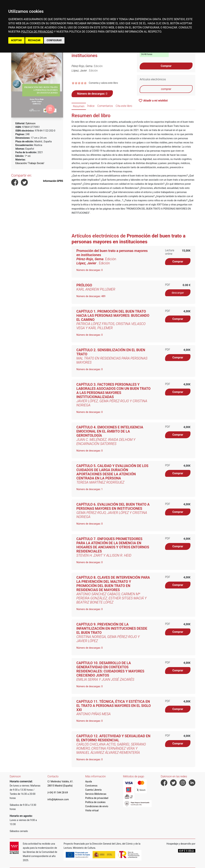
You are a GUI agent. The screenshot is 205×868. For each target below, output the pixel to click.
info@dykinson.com (58, 799)
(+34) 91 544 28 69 (58, 793)
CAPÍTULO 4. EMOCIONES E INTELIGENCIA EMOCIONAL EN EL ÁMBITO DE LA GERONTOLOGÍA (110, 431)
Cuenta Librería (93, 790)
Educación (21, 163)
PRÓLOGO (84, 285)
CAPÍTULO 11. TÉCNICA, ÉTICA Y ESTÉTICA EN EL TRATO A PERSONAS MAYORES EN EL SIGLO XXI (114, 706)
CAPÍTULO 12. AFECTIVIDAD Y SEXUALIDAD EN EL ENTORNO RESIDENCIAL (113, 738)
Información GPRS (53, 181)
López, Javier (80, 71)
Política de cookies (95, 802)
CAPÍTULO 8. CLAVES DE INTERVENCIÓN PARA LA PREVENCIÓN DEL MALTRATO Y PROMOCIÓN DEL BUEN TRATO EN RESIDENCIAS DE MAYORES (113, 584)
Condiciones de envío (97, 806)
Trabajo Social (36, 163)
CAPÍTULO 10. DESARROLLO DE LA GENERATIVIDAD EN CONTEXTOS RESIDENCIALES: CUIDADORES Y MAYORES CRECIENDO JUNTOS (110, 669)
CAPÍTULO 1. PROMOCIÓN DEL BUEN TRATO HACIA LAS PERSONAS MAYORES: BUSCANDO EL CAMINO (113, 316)
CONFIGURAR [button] (54, 40)
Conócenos (91, 786)
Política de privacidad (97, 798)
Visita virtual (92, 810)
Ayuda (89, 781)
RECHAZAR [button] (34, 40)
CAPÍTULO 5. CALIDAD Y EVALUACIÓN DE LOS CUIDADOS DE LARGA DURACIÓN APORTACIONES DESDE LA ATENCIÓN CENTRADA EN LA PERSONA (112, 472)
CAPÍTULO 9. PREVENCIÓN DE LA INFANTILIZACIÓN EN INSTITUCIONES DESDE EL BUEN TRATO (112, 628)
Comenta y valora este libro (103, 83)
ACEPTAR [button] (16, 40)
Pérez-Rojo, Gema (82, 66)
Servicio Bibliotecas (96, 794)
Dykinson (31, 123)
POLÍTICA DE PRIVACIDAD (37, 32)
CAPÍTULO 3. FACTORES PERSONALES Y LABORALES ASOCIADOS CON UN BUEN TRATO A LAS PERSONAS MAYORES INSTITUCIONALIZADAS (113, 391)
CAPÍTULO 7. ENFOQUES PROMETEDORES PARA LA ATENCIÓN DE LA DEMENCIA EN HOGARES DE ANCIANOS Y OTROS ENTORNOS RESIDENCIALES (113, 545)
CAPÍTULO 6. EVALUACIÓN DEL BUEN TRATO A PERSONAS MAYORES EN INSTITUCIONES (113, 506)
